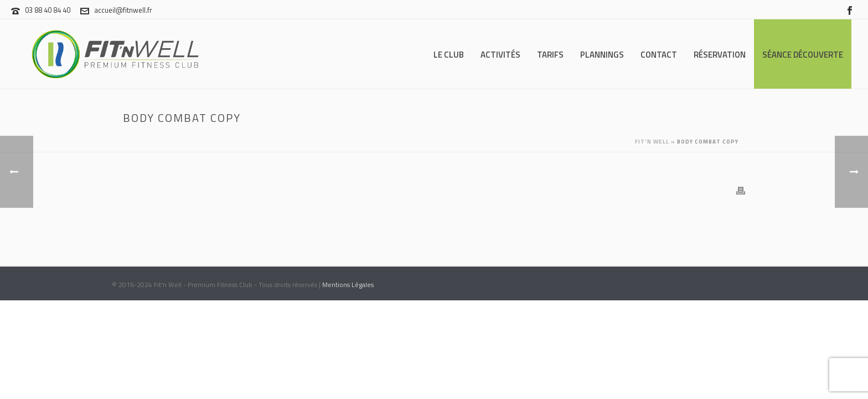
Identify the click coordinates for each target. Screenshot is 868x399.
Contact (659, 55)
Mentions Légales (348, 285)
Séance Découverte (803, 55)
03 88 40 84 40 (48, 10)
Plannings (602, 55)
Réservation (720, 55)
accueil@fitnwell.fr (123, 10)
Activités (500, 55)
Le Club (449, 55)
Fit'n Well (652, 142)
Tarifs (550, 55)
